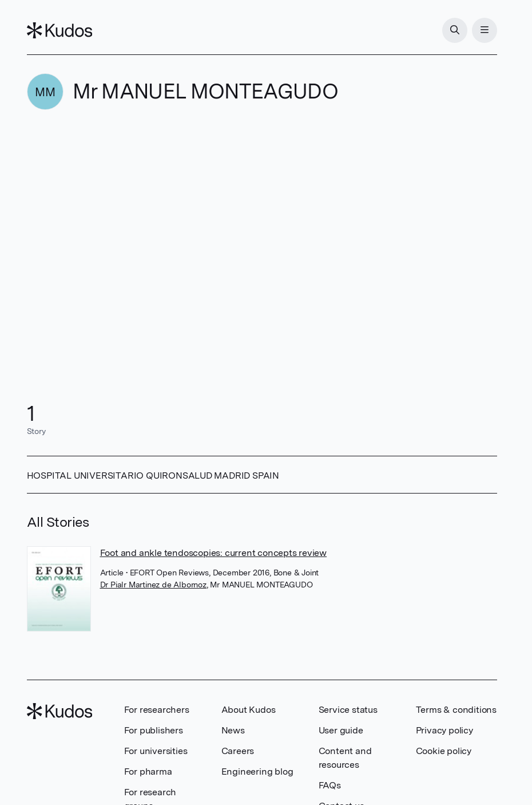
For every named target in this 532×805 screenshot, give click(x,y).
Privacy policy (444, 730)
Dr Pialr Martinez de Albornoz (153, 585)
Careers (238, 751)
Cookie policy (444, 751)
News (233, 730)
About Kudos (249, 710)
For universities (156, 751)
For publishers (154, 730)
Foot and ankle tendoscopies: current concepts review (214, 553)
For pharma (148, 772)
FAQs (330, 785)
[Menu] (485, 30)
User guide (341, 730)
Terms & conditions (456, 710)
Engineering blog (257, 772)
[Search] (455, 30)
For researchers (157, 710)
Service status (348, 710)
